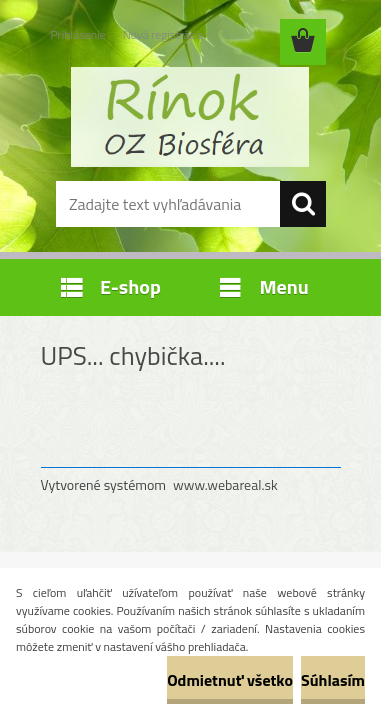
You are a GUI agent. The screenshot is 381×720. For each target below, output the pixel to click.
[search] (303, 204)
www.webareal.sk (225, 484)
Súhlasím (333, 680)
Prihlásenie (78, 34)
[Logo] (190, 117)
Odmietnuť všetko (230, 680)
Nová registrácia (163, 34)
